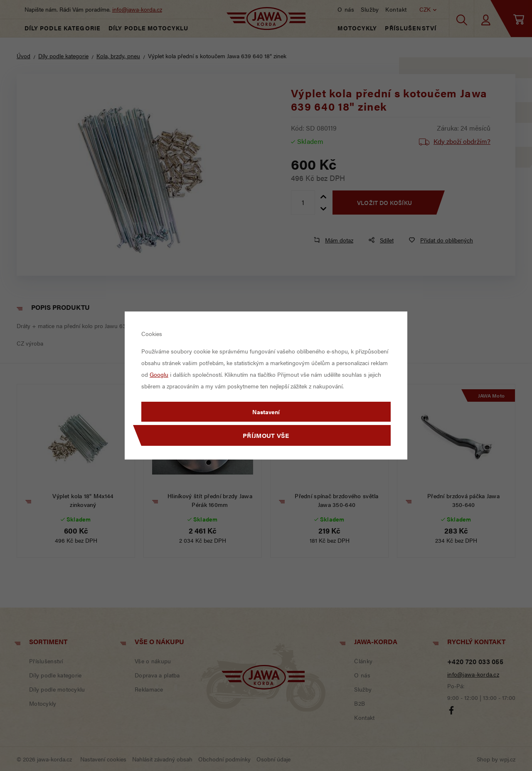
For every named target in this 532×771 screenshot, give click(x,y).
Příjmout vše (266, 435)
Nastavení (266, 412)
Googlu (159, 374)
